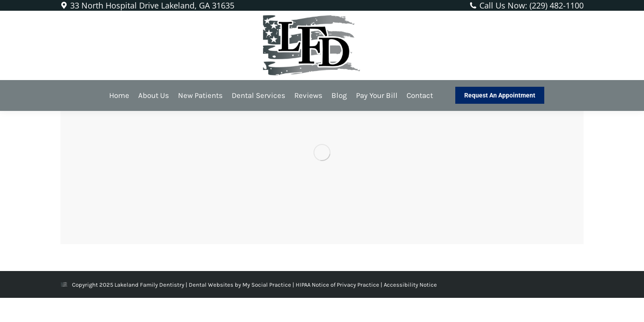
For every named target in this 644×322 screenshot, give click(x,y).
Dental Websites (211, 285)
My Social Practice (266, 285)
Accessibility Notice (410, 285)
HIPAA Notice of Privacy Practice (338, 285)
